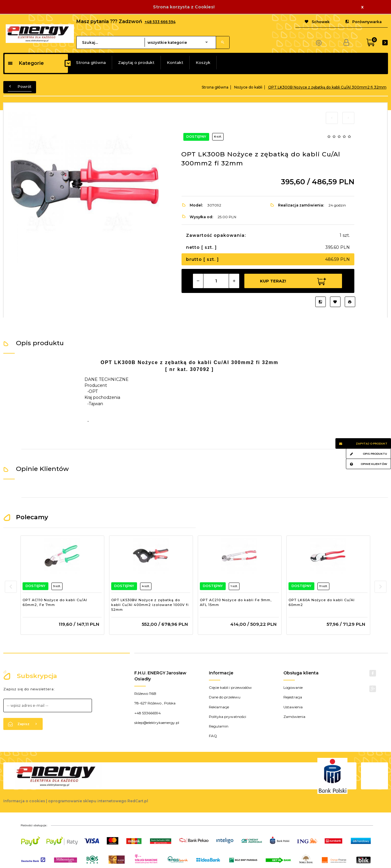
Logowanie (293, 687)
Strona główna (91, 62)
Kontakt (175, 62)
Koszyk (203, 62)
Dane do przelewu (225, 697)
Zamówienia (294, 717)
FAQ (213, 736)
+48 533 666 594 (160, 22)
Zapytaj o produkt (136, 62)
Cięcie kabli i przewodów (230, 687)
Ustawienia (293, 707)
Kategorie (26, 63)
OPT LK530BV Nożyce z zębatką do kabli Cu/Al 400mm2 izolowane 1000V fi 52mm (150, 605)
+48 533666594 (148, 713)
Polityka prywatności (228, 717)
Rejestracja (293, 697)
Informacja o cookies (24, 801)
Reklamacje (219, 707)
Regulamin (219, 726)
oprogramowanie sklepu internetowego (87, 801)
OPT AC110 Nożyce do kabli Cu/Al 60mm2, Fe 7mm (55, 602)
